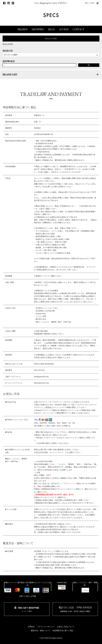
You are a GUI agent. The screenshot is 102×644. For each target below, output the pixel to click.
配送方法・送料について (41, 631)
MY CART (90, 3)
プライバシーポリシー (46, 627)
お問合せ (31, 627)
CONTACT (78, 30)
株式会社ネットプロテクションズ (64, 486)
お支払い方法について (66, 627)
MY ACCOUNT (51, 39)
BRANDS (23, 30)
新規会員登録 (8, 44)
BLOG (52, 30)
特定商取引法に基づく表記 (63, 631)
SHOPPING (38, 30)
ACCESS (64, 30)
